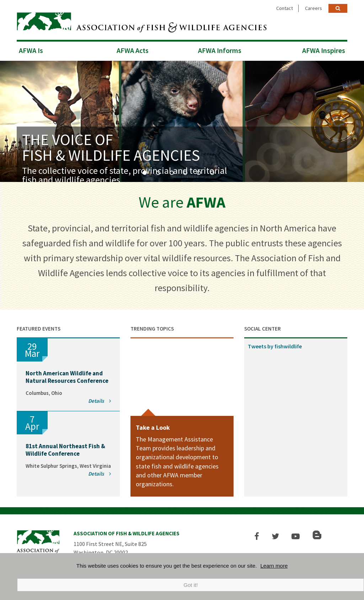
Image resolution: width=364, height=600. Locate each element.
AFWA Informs (220, 50)
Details (100, 401)
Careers (314, 8)
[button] (257, 536)
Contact (285, 8)
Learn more (274, 566)
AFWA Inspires (324, 50)
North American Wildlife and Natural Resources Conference (67, 377)
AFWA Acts (133, 50)
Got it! (191, 585)
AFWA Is (31, 50)
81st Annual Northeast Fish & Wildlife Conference (65, 450)
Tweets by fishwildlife (275, 346)
